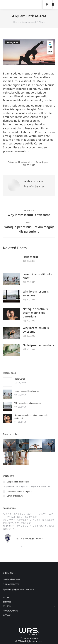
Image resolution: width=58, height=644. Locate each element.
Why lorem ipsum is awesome (36, 293)
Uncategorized (12, 42)
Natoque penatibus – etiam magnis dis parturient (36, 313)
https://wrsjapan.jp (34, 186)
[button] (21, 546)
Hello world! (31, 257)
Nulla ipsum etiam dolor (39, 345)
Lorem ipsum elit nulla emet (37, 276)
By (42, 162)
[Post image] (11, 262)
